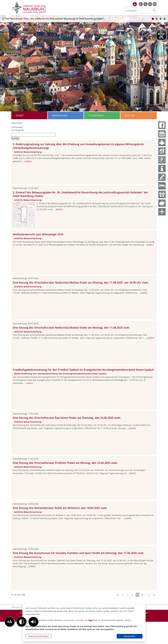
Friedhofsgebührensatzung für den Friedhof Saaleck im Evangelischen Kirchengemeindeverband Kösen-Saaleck (83, 370)
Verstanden (129, 636)
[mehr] (28, 161)
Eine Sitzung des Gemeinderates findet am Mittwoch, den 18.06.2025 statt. (60, 508)
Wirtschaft (60, 116)
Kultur (130, 116)
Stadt (20, 116)
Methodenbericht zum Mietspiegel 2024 (38, 234)
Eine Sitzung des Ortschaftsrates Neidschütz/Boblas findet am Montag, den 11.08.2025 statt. (71, 328)
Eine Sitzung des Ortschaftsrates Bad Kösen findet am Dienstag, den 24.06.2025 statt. (67, 418)
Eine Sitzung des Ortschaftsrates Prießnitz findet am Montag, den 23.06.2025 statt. (65, 463)
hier (90, 620)
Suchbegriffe (18, 130)
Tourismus (96, 116)
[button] (33, 622)
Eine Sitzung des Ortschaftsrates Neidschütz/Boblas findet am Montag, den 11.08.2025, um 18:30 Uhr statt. (81, 282)
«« (118, 595)
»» (154, 595)
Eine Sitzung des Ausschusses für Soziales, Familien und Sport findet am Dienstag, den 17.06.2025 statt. (79, 553)
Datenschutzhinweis (38, 636)
